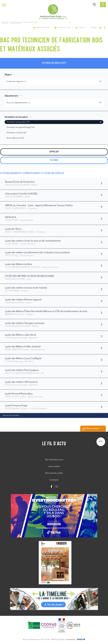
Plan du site (45, 640)
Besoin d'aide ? (93, 429)
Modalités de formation (18, 117)
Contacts (54, 480)
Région (10, 75)
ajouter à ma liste (41, 27)
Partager (94, 27)
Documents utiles (54, 473)
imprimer (81, 27)
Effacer (54, 152)
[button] (54, 81)
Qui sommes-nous (54, 460)
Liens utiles (54, 467)
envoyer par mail (62, 27)
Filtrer (54, 160)
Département (13, 96)
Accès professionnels (31, 640)
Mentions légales (58, 640)
